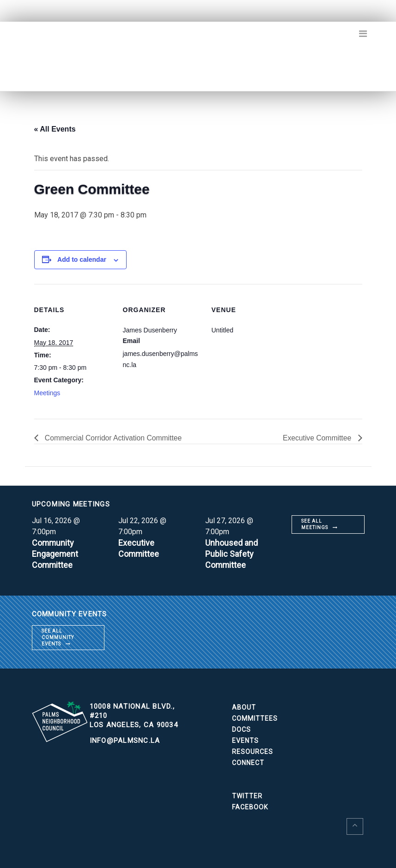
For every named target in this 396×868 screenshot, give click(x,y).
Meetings (47, 393)
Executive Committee (317, 438)
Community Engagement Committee (55, 554)
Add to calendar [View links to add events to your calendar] (82, 259)
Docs (241, 729)
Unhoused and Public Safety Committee (232, 554)
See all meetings (315, 524)
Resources (253, 752)
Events (245, 741)
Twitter (247, 796)
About (244, 707)
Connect (248, 763)
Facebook (250, 807)
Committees (255, 718)
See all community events (58, 637)
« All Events (55, 129)
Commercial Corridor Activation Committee (114, 438)
